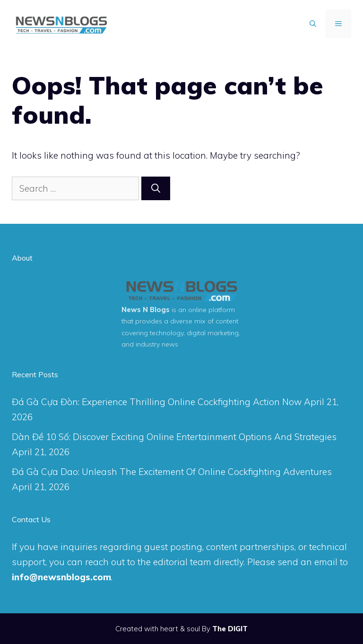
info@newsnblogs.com (61, 577)
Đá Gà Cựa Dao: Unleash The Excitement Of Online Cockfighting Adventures (172, 472)
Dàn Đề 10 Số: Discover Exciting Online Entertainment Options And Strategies (174, 437)
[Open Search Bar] (313, 24)
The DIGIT (230, 629)
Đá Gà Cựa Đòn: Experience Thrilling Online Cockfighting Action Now (157, 402)
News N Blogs (146, 310)
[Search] (156, 189)
